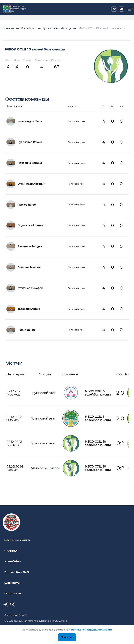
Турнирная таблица (57, 28)
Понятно (67, 637)
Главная (9, 28)
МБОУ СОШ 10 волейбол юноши (102, 28)
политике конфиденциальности (90, 630)
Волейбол (29, 28)
